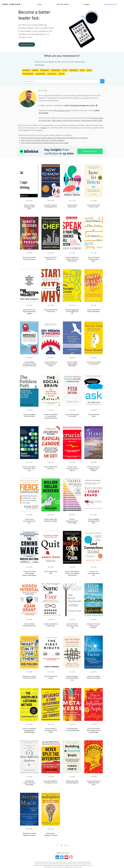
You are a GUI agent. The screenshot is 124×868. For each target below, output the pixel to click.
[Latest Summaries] (27, 45)
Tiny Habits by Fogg (62, 110)
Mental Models (40, 74)
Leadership (26, 70)
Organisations (56, 70)
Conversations (52, 74)
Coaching (35, 70)
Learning (61, 74)
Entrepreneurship (28, 74)
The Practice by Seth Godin (91, 120)
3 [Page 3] (65, 845)
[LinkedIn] (57, 857)
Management (45, 70)
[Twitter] (62, 857)
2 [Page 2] (61, 845)
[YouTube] (66, 857)
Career (89, 70)
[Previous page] (54, 845)
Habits (82, 70)
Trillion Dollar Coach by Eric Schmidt (66, 120)
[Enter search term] (60, 81)
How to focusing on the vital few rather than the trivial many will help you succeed (54, 138)
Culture (65, 70)
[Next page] (69, 845)
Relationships (74, 70)
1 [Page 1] (57, 845)
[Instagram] (71, 857)
